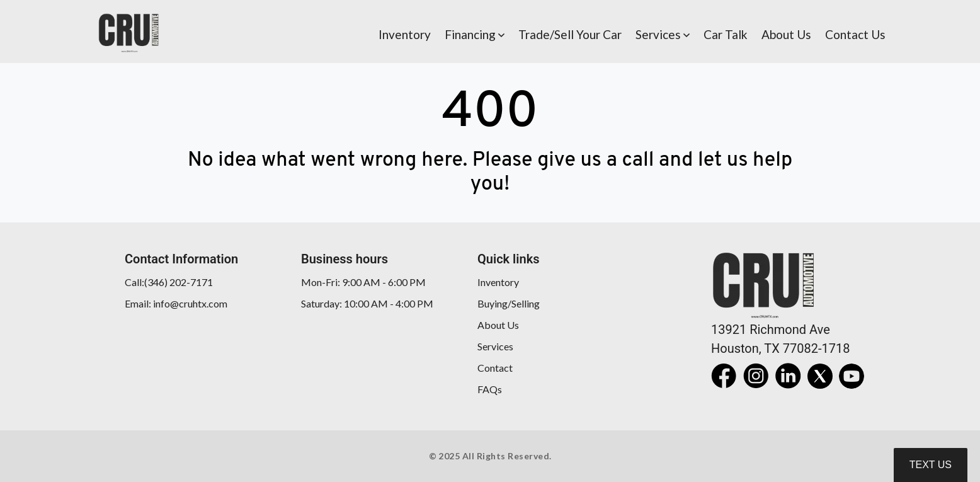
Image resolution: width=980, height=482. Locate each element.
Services (495, 346)
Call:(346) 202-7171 (169, 282)
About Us (498, 325)
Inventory (498, 282)
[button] (475, 32)
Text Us (931, 465)
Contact (495, 368)
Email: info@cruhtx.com (176, 303)
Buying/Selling (509, 303)
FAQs (490, 389)
